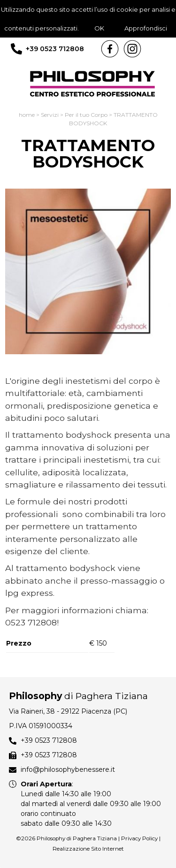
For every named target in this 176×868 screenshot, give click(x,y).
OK (99, 28)
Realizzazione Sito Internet (88, 849)
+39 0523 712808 (55, 49)
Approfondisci (146, 28)
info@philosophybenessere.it (68, 769)
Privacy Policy (139, 838)
